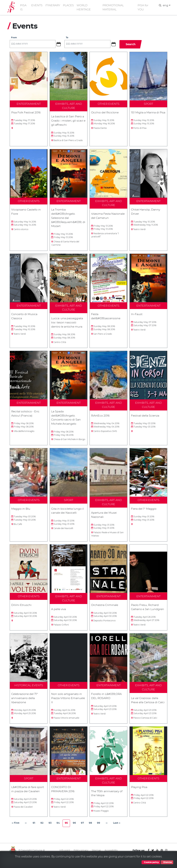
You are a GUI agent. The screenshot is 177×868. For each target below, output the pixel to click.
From (14, 38)
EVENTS (37, 5)
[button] (60, 44)
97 (83, 826)
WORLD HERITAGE (84, 8)
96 (75, 826)
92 (43, 826)
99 (100, 826)
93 (51, 826)
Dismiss (167, 862)
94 (59, 826)
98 (91, 826)
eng (167, 5)
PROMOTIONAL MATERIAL (114, 8)
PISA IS (23, 8)
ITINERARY (53, 5)
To (67, 38)
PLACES (69, 5)
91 (35, 826)
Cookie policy (151, 862)
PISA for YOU (143, 8)
